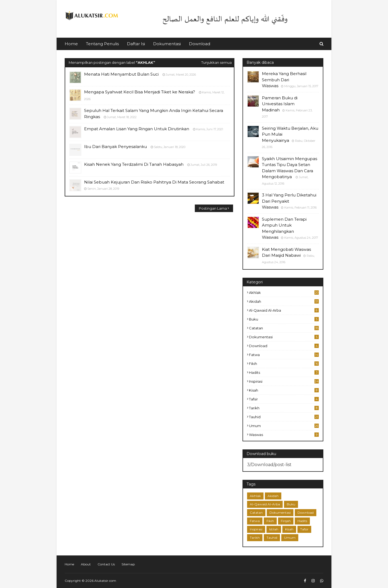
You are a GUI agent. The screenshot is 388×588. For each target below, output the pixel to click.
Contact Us (106, 564)
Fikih (284, 364)
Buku (284, 319)
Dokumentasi (284, 337)
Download (284, 346)
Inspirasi (284, 381)
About (86, 564)
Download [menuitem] (200, 44)
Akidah (284, 301)
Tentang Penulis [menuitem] (102, 44)
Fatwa (284, 355)
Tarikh (284, 408)
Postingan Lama (213, 208)
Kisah (284, 390)
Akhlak (284, 293)
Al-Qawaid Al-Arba (284, 310)
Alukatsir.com (105, 581)
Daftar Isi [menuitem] (136, 44)
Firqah (286, 521)
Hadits (284, 372)
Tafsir (284, 399)
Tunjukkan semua (216, 62)
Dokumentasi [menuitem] (167, 44)
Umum (284, 426)
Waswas (284, 435)
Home (69, 564)
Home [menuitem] (71, 44)
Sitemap (128, 564)
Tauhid (284, 417)
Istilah (274, 529)
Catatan (284, 328)
